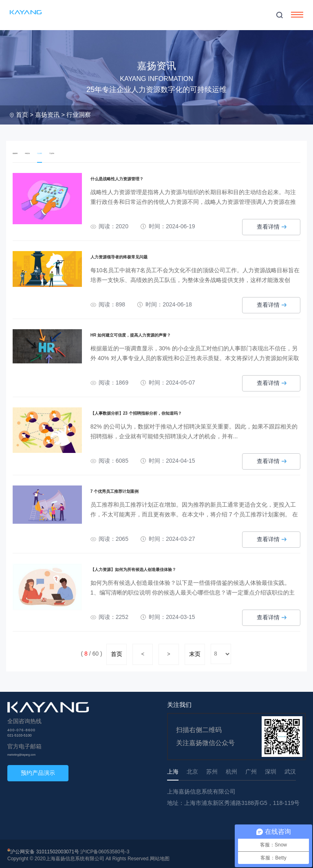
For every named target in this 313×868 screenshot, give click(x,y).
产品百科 (92, 152)
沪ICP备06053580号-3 (105, 848)
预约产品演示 (38, 770)
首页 (22, 115)
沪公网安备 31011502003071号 (45, 848)
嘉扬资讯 (47, 115)
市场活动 (44, 152)
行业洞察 (79, 115)
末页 (195, 651)
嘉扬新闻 (21, 152)
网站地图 (160, 855)
